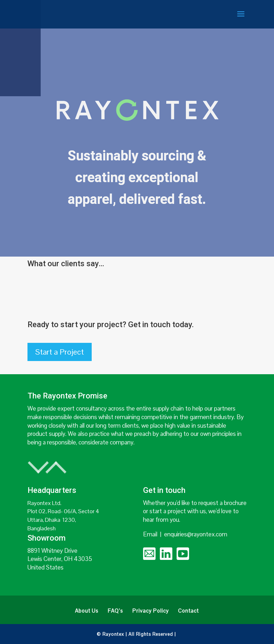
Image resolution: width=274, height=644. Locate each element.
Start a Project (60, 352)
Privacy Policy (151, 611)
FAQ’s (115, 611)
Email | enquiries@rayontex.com (185, 534)
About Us (87, 611)
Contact (188, 611)
